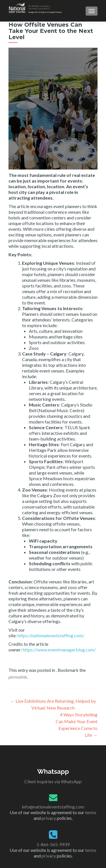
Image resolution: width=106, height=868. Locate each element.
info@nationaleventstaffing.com (53, 807)
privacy (49, 818)
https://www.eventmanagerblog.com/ (59, 650)
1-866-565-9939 (53, 844)
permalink (18, 677)
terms (91, 812)
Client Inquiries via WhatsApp (53, 781)
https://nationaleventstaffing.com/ (51, 635)
